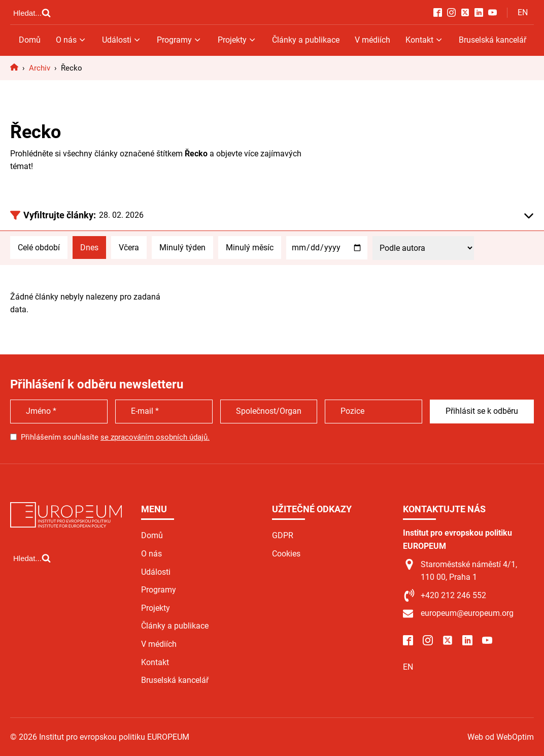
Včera (129, 248)
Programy (179, 40)
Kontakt (424, 40)
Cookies (286, 554)
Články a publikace (306, 40)
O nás (71, 40)
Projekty (237, 40)
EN (523, 12)
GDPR (283, 535)
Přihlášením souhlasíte (115, 437)
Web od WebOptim (501, 737)
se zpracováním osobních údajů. (155, 437)
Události (122, 40)
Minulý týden (182, 248)
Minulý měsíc (250, 248)
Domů (30, 40)
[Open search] (32, 13)
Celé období (39, 248)
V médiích (372, 40)
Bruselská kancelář (492, 40)
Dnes (89, 248)
